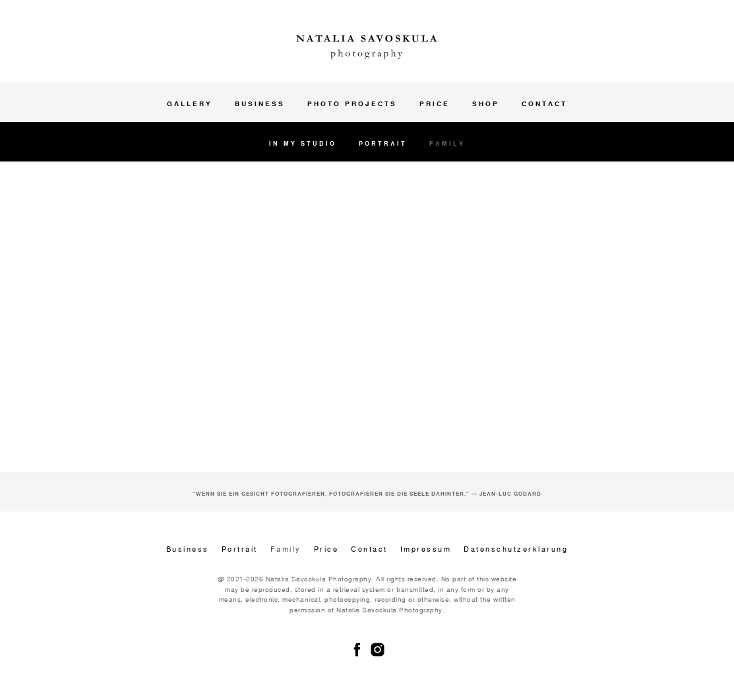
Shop (486, 103)
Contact (544, 103)
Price (435, 103)
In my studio (303, 143)
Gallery (190, 103)
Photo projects (352, 103)
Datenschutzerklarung (516, 549)
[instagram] (378, 650)
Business (260, 103)
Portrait (383, 143)
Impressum (426, 549)
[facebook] (357, 650)
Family (447, 143)
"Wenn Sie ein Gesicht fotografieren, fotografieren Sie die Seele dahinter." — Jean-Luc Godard (367, 494)
